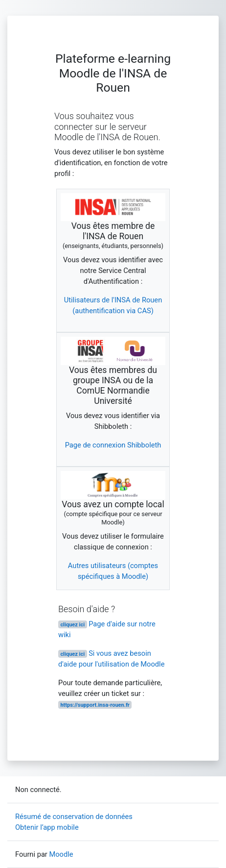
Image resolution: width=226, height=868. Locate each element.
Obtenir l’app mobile (47, 827)
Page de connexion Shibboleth (113, 445)
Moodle (61, 854)
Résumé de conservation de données (74, 817)
